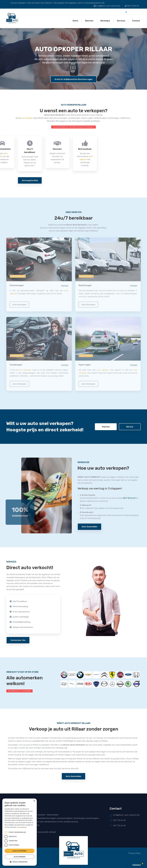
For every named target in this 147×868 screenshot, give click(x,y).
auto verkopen (19, 306)
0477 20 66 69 (133, 6)
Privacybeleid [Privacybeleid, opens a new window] (22, 827)
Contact (65, 287)
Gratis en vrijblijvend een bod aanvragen (73, 79)
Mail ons (106, 427)
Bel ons (130, 427)
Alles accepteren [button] (20, 851)
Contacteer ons (18, 640)
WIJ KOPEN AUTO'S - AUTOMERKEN (19, 691)
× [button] (34, 801)
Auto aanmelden (89, 527)
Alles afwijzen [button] (20, 857)
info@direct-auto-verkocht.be (108, 6)
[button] (20, 862)
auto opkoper (27, 118)
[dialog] (20, 832)
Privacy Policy (135, 853)
